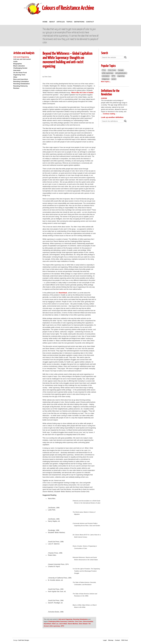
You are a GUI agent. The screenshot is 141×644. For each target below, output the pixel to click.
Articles (61, 22)
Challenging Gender (20, 68)
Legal (105, 640)
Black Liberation (19, 66)
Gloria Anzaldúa (88, 621)
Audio (15, 62)
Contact (90, 22)
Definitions (79, 22)
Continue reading (110, 114)
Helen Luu (55, 624)
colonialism (106, 76)
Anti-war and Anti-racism (22, 59)
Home (45, 22)
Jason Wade (63, 624)
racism (114, 79)
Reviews (16, 88)
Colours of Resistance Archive (68, 8)
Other (15, 77)
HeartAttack (63, 293)
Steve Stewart (83, 624)
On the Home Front (20, 73)
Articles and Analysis (24, 53)
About (52, 22)
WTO (62, 626)
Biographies (18, 64)
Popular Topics (108, 66)
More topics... (106, 82)
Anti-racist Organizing (21, 57)
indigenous (106, 79)
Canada (121, 70)
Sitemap (111, 640)
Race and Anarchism (21, 79)
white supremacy (55, 626)
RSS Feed (125, 640)
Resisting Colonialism (21, 82)
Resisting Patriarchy (21, 86)
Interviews (17, 70)
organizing (121, 76)
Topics (69, 22)
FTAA (104, 70)
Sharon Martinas (73, 624)
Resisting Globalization (22, 84)
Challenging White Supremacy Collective (61, 621)
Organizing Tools (19, 75)
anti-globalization (121, 73)
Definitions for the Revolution (110, 92)
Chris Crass (79, 621)
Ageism (104, 98)
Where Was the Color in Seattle (82, 93)
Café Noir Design (24, 640)
